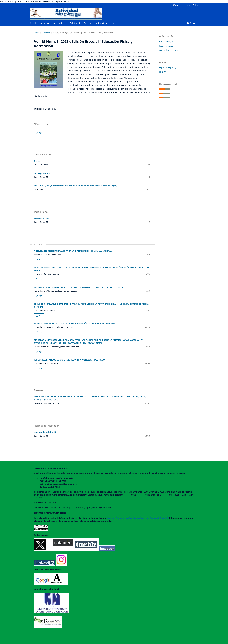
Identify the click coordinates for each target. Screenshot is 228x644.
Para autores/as (166, 46)
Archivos (45, 23)
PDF (40, 133)
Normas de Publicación (46, 432)
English (163, 72)
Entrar (196, 5)
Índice (37, 161)
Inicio (36, 33)
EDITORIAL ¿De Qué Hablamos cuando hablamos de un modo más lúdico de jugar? (76, 186)
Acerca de (58, 23)
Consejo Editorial (43, 173)
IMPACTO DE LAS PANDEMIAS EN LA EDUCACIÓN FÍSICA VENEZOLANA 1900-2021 (75, 323)
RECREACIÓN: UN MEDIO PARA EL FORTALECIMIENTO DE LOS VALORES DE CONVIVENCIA (79, 287)
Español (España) (168, 68)
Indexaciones (102, 23)
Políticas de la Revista (80, 23)
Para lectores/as (166, 41)
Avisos (116, 23)
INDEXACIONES (42, 218)
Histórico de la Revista (180, 5)
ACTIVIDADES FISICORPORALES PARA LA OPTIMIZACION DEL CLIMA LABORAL (73, 251)
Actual (33, 23)
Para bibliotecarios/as (168, 50)
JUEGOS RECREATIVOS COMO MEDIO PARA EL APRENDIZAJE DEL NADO (69, 360)
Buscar (192, 23)
